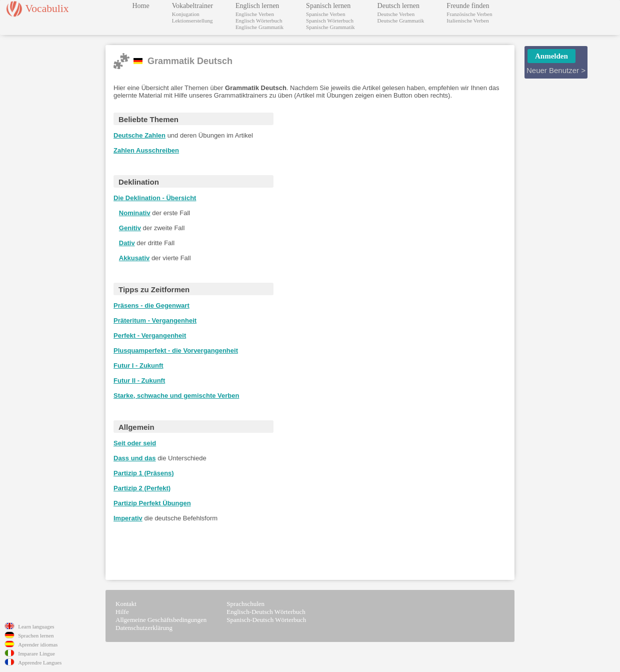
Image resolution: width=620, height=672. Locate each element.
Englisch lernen (257, 6)
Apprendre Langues (40, 662)
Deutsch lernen (398, 6)
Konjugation (186, 14)
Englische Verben (255, 14)
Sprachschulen (245, 604)
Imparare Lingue (36, 653)
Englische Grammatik (259, 27)
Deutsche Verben (396, 14)
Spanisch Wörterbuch (330, 21)
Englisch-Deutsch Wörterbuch (266, 612)
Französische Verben (469, 14)
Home (141, 6)
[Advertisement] (376, 264)
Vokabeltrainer (192, 6)
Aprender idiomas (38, 644)
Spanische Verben (325, 14)
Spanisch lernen (328, 6)
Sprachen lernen (36, 635)
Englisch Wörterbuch (259, 21)
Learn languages (36, 626)
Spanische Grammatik (330, 27)
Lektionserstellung (192, 21)
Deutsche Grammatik (401, 21)
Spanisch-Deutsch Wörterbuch (266, 620)
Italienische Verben (467, 21)
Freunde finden (468, 6)
